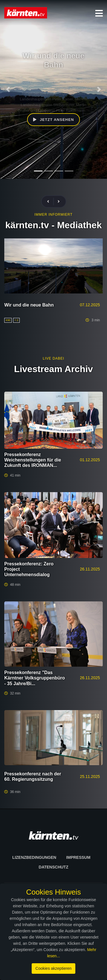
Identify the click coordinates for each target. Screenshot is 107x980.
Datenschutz (54, 867)
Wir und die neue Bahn (29, 305)
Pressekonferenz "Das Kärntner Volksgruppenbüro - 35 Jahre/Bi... (35, 678)
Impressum (78, 857)
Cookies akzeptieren (53, 968)
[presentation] (51, 202)
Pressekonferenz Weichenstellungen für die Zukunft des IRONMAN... (33, 460)
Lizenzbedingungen (34, 857)
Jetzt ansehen (53, 120)
